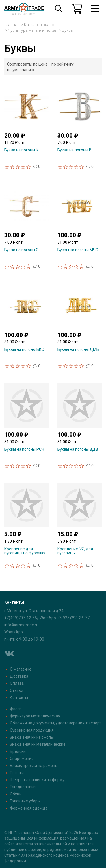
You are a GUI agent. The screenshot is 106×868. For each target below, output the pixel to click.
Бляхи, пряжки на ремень (34, 766)
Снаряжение (22, 759)
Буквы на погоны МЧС (78, 250)
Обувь (16, 794)
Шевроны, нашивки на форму (37, 780)
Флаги (16, 709)
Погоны (17, 773)
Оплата (17, 683)
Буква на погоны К (21, 150)
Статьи (17, 690)
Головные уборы (25, 801)
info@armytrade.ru (21, 625)
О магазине (21, 669)
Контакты (19, 698)
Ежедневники (23, 787)
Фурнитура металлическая (33, 30)
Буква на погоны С (21, 250)
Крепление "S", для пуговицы (75, 551)
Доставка (19, 676)
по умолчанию (20, 70)
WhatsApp (14, 632)
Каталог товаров (40, 25)
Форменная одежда (29, 808)
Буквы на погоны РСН (24, 449)
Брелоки (18, 751)
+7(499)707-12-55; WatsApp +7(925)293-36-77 (47, 618)
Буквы (68, 30)
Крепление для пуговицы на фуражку (25, 551)
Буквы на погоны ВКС (24, 349)
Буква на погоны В (74, 150)
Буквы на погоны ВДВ (78, 449)
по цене (40, 64)
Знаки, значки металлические (38, 744)
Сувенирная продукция (32, 730)
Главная (12, 25)
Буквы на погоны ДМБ (78, 349)
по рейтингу (63, 64)
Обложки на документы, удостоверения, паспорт (56, 723)
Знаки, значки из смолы (32, 737)
